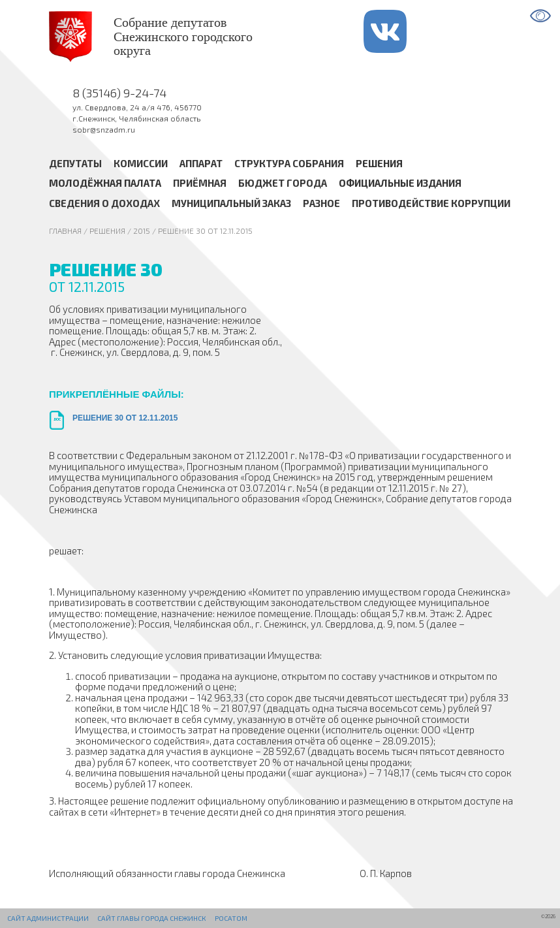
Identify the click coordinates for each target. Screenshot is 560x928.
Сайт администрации (48, 918)
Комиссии (141, 163)
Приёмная (200, 184)
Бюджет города (283, 184)
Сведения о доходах (104, 203)
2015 (142, 231)
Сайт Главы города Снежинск (151, 918)
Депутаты (75, 163)
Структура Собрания (289, 163)
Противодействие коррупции (431, 203)
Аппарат (201, 163)
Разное (321, 203)
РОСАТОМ (231, 918)
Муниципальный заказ (231, 203)
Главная (65, 231)
